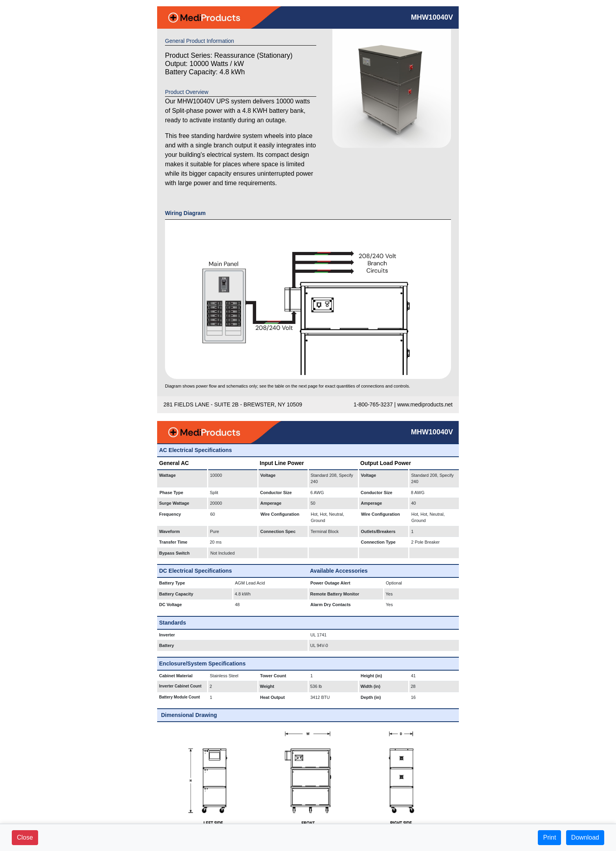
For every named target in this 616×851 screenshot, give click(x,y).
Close (25, 837)
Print (549, 837)
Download (585, 837)
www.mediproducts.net (425, 404)
